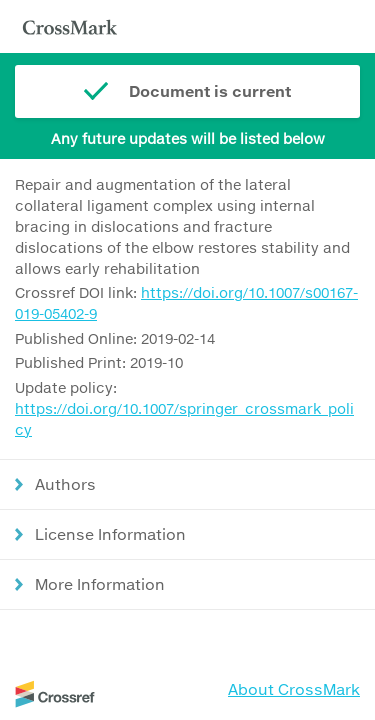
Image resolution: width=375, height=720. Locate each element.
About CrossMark (294, 689)
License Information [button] (110, 534)
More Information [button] (100, 584)
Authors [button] (65, 484)
